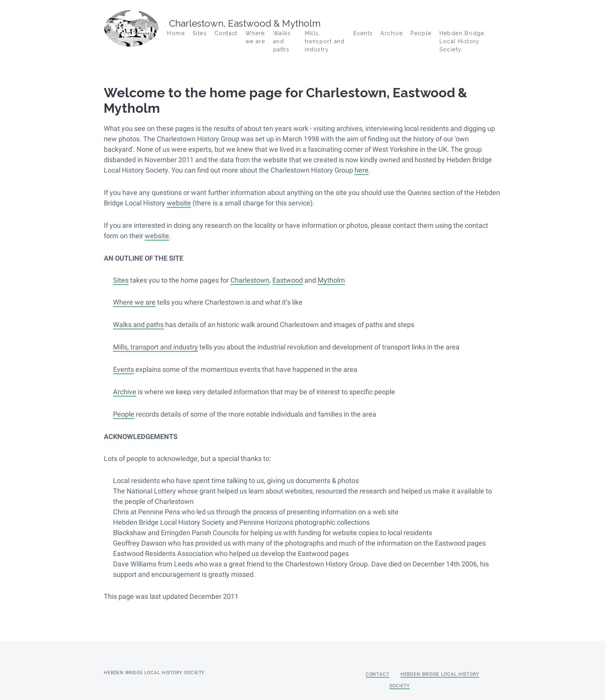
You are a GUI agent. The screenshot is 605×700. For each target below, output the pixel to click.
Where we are (134, 301)
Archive (392, 33)
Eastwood (288, 279)
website (179, 203)
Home (176, 33)
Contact (226, 33)
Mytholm (331, 279)
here (362, 170)
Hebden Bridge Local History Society (462, 41)
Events (363, 33)
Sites (121, 279)
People (421, 33)
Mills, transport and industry (325, 41)
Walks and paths (282, 41)
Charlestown (250, 279)
